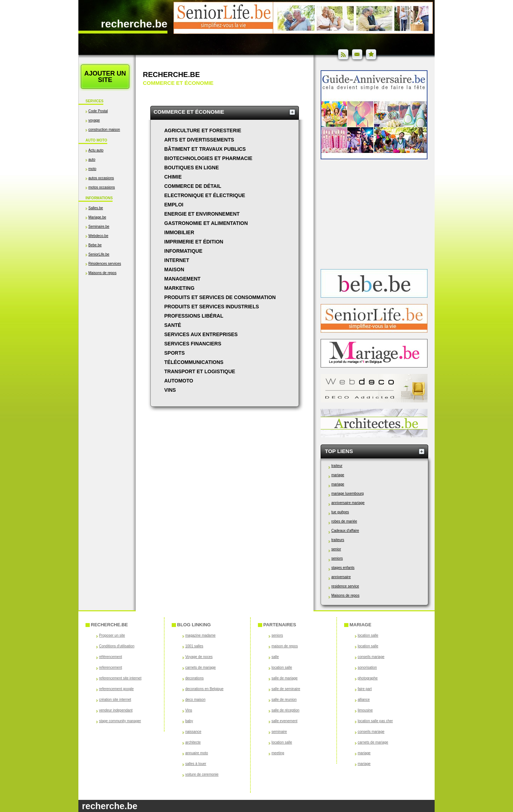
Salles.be (96, 208)
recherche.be (134, 24)
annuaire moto (197, 753)
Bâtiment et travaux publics (205, 149)
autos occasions (101, 178)
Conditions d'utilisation (117, 646)
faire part (365, 689)
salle (275, 657)
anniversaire (341, 577)
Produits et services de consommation (220, 297)
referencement (110, 667)
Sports (175, 353)
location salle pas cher (375, 721)
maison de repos (285, 646)
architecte (193, 742)
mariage (338, 475)
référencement (110, 657)
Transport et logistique (200, 371)
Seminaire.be (99, 227)
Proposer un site (112, 635)
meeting (278, 753)
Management (182, 279)
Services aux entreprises (201, 334)
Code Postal (98, 111)
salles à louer (196, 764)
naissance (193, 732)
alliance (364, 700)
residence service (345, 586)
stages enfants (343, 568)
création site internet (115, 700)
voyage (94, 120)
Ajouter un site (105, 77)
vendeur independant (116, 710)
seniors (337, 558)
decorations (195, 678)
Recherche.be (171, 74)
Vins (170, 390)
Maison (174, 269)
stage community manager (120, 721)
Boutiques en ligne (191, 168)
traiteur (337, 466)
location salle (282, 667)
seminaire (279, 732)
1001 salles (194, 646)
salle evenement (284, 721)
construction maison (104, 130)
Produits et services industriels (212, 307)
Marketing (179, 288)
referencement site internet (120, 678)
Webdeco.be (98, 236)
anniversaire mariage (348, 503)
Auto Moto (96, 140)
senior (336, 549)
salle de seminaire (286, 689)
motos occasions (102, 187)
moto (92, 169)
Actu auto (96, 150)
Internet (177, 260)
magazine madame (200, 635)
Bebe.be (95, 245)
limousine (365, 710)
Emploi (174, 205)
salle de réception (285, 710)
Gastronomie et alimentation (206, 223)
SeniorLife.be (99, 254)
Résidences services (105, 264)
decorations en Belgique (204, 689)
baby (189, 721)
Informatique (183, 251)
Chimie (173, 177)
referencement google (116, 689)
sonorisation (367, 667)
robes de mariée (344, 521)
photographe (368, 678)
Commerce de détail (193, 186)
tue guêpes (340, 512)
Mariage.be (97, 217)
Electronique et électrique (205, 195)
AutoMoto (179, 381)
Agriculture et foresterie (203, 130)
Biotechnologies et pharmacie (208, 158)
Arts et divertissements (199, 140)
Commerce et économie (189, 112)
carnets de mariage (201, 667)
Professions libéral (194, 316)
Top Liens (339, 451)
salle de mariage (284, 678)
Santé (173, 325)
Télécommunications (194, 362)
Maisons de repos (102, 273)
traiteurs (338, 540)
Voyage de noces (199, 657)
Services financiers (193, 344)
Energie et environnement (202, 214)
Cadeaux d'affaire (345, 531)
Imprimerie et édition (194, 242)
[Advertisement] (107, 352)
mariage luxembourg (348, 494)
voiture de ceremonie (202, 774)
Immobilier (179, 232)
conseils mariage (371, 657)
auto (92, 160)
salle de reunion (284, 700)
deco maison (195, 700)
